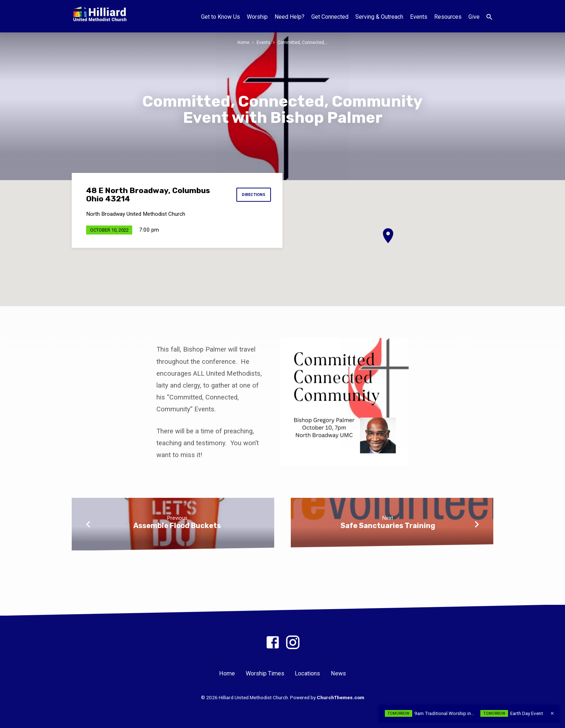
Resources (448, 17)
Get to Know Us (221, 17)
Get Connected (330, 17)
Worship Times (265, 673)
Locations (307, 673)
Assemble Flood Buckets (177, 526)
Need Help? (290, 17)
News (338, 673)
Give (474, 17)
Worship (257, 17)
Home (243, 42)
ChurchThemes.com (341, 697)
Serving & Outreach (379, 17)
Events (419, 17)
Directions (252, 195)
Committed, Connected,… (303, 42)
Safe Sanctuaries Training (388, 526)
